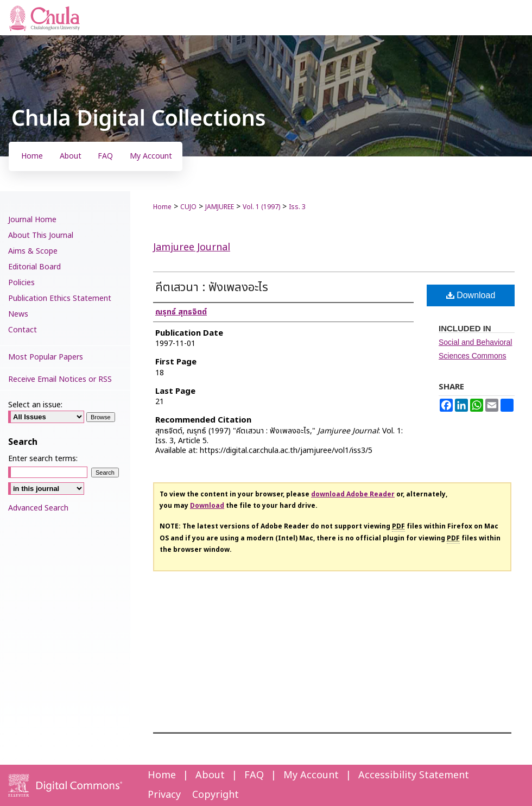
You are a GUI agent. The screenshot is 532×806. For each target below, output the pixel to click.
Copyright (216, 795)
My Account (311, 775)
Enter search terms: (43, 459)
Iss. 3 (297, 207)
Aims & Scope (33, 251)
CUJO (188, 207)
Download (471, 295)
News (18, 314)
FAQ (254, 775)
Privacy (164, 795)
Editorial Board (34, 267)
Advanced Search (38, 508)
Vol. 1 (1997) (261, 207)
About (210, 775)
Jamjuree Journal (192, 247)
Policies (21, 283)
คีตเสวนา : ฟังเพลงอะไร (212, 288)
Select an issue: (35, 405)
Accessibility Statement (414, 775)
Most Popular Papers (46, 357)
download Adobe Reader (353, 494)
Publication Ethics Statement (60, 298)
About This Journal (41, 235)
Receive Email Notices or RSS (60, 379)
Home (162, 207)
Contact (23, 330)
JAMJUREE (220, 207)
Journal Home (32, 220)
